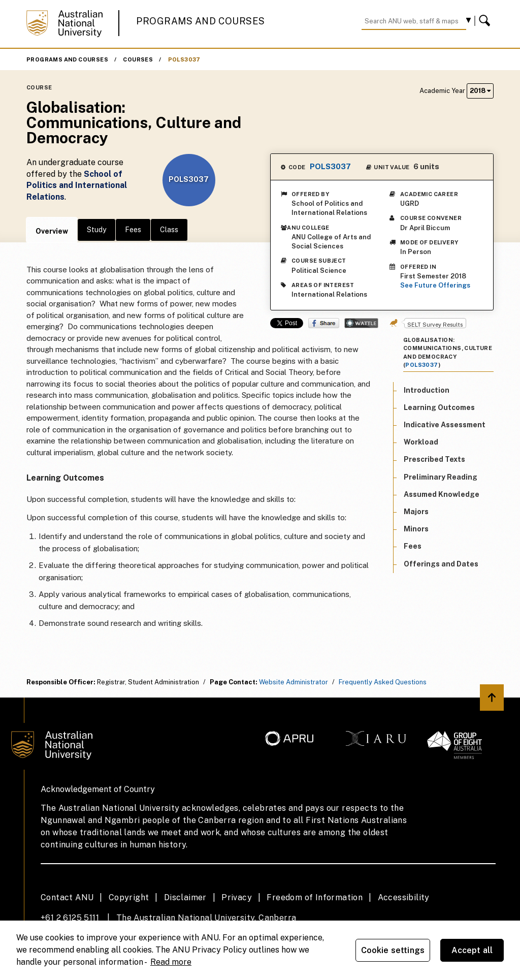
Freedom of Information (315, 897)
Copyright (129, 897)
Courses (138, 59)
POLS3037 (184, 59)
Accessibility (404, 897)
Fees (133, 230)
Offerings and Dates (441, 564)
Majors (416, 512)
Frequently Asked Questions (383, 682)
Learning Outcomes (439, 407)
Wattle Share (361, 323)
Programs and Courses (201, 21)
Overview (52, 231)
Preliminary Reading (441, 477)
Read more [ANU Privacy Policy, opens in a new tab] (171, 962)
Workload (421, 442)
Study (96, 230)
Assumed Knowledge (442, 494)
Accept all (472, 950)
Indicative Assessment (445, 425)
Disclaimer (185, 897)
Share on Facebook (324, 323)
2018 (480, 91)
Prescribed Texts (434, 459)
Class (169, 230)
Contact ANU (67, 897)
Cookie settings (393, 950)
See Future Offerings (435, 285)
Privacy (237, 897)
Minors (416, 529)
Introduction (427, 390)
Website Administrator (294, 682)
